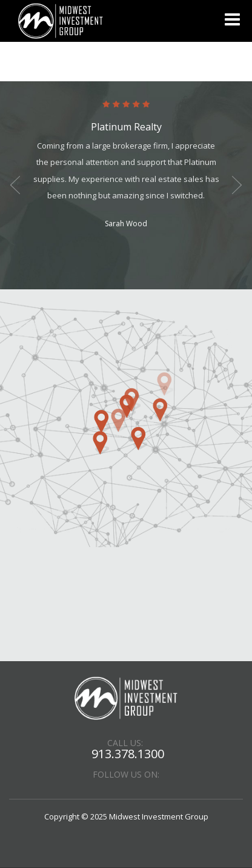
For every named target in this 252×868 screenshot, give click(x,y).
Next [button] (237, 185)
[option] (126, 166)
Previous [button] (15, 185)
